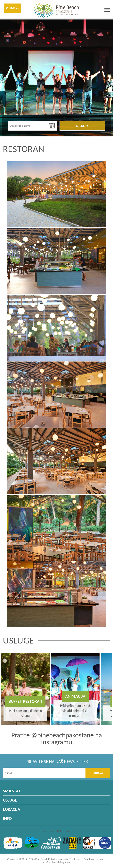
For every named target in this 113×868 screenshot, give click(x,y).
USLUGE (10, 800)
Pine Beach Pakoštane (56, 831)
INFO (7, 818)
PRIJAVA (98, 773)
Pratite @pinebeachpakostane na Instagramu (57, 739)
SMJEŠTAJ (11, 791)
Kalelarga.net (63, 862)
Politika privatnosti (94, 859)
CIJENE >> (12, 8)
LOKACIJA (12, 809)
